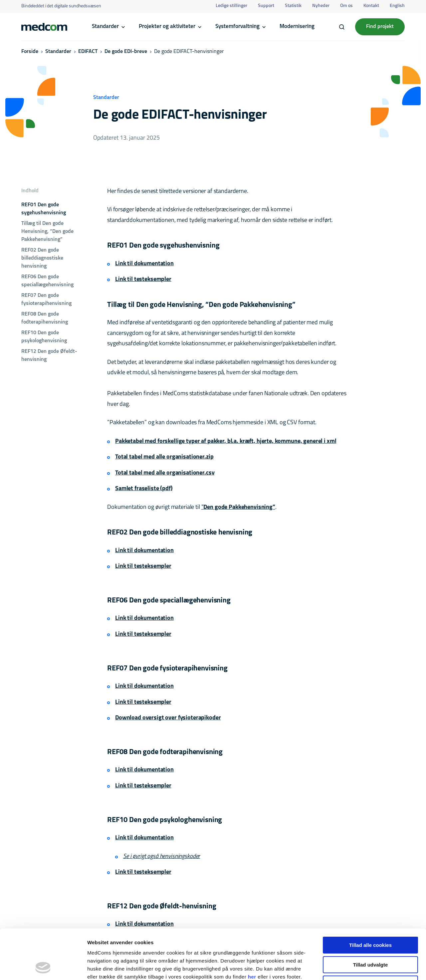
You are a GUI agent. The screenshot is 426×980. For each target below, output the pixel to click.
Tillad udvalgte (371, 918)
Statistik (293, 6)
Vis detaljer (346, 967)
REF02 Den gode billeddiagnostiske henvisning (42, 258)
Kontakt (371, 6)
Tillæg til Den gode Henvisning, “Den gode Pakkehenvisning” (47, 232)
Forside (30, 52)
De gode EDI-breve (126, 52)
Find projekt (380, 27)
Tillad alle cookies (370, 899)
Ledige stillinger (231, 6)
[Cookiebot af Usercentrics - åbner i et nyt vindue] (43, 967)
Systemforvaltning (237, 26)
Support (266, 6)
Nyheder (321, 6)
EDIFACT (88, 52)
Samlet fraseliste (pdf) (144, 489)
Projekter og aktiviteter (167, 26)
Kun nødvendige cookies (370, 938)
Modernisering (297, 26)
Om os (346, 6)
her (252, 930)
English (397, 6)
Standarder (105, 26)
